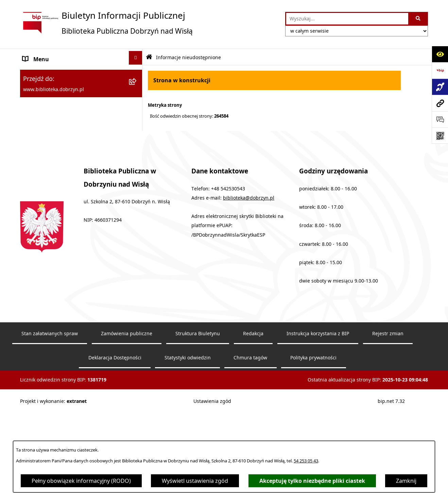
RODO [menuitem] (31, 173)
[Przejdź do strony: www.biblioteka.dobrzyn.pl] (440, 103)
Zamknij (406, 481)
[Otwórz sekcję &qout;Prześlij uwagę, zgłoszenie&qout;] (440, 119)
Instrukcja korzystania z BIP (318, 414)
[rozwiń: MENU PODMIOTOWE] (137, 74)
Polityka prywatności (313, 438)
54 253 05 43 (306, 461)
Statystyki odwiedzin (188, 438)
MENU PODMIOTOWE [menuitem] (51, 75)
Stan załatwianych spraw (50, 414)
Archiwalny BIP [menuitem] (42, 124)
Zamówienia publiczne (127, 414)
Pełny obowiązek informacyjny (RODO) (81, 481)
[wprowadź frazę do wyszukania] (347, 19)
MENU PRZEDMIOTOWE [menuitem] (54, 92)
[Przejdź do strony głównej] (106, 23)
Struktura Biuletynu (198, 414)
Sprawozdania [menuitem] (41, 108)
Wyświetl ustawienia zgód (195, 481)
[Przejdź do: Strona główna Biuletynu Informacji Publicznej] (149, 57)
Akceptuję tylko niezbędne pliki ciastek (312, 481)
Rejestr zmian (388, 414)
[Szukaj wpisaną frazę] (419, 19)
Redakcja (253, 414)
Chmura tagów (250, 438)
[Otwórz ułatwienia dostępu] (440, 54)
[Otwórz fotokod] (440, 136)
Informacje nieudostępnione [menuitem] (59, 157)
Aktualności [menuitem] (38, 141)
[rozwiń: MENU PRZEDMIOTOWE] (137, 91)
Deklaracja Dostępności (115, 438)
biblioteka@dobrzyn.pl (249, 278)
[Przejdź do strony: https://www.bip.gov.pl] (440, 70)
